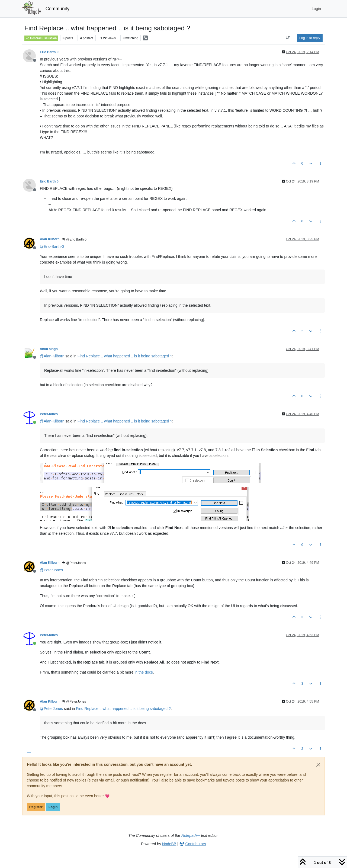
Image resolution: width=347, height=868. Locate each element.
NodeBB (169, 844)
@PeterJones (74, 563)
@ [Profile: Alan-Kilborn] (52, 356)
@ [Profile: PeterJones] (51, 570)
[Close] (318, 765)
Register (36, 807)
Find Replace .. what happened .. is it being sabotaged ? (125, 356)
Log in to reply (310, 38)
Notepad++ (191, 835)
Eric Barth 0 (49, 52)
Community (58, 9)
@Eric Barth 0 (74, 239)
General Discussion (41, 38)
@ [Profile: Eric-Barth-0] (52, 246)
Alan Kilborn (50, 239)
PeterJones (49, 414)
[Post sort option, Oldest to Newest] (288, 38)
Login (53, 807)
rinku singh (49, 349)
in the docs (144, 672)
